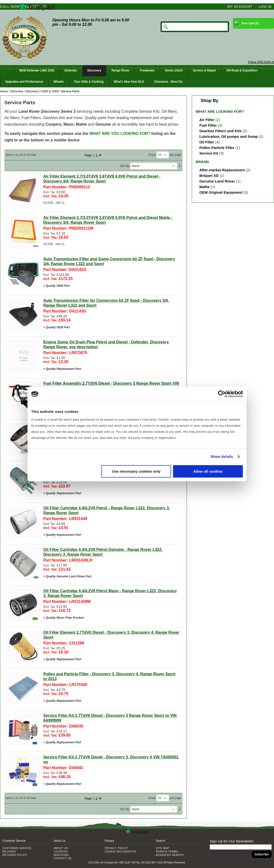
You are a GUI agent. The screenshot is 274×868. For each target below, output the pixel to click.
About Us (61, 848)
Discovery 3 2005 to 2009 (42, 91)
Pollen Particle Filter (217, 148)
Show (152, 155)
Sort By (125, 166)
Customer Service (17, 848)
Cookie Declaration (120, 852)
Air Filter (207, 120)
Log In (265, 7)
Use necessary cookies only (136, 471)
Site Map (162, 848)
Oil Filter (207, 142)
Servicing (61, 855)
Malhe (205, 187)
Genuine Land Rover (217, 181)
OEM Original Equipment (221, 192)
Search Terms (167, 852)
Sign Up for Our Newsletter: (232, 841)
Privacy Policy (116, 848)
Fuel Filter (208, 125)
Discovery (17, 91)
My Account (240, 7)
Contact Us (63, 858)
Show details (222, 456)
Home (4, 91)
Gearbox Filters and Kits (220, 131)
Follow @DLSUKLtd (261, 62)
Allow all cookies (208, 471)
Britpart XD (209, 176)
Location (61, 852)
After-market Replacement (222, 170)
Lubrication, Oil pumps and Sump (228, 136)
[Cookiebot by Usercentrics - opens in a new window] (222, 394)
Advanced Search (170, 855)
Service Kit (209, 153)
